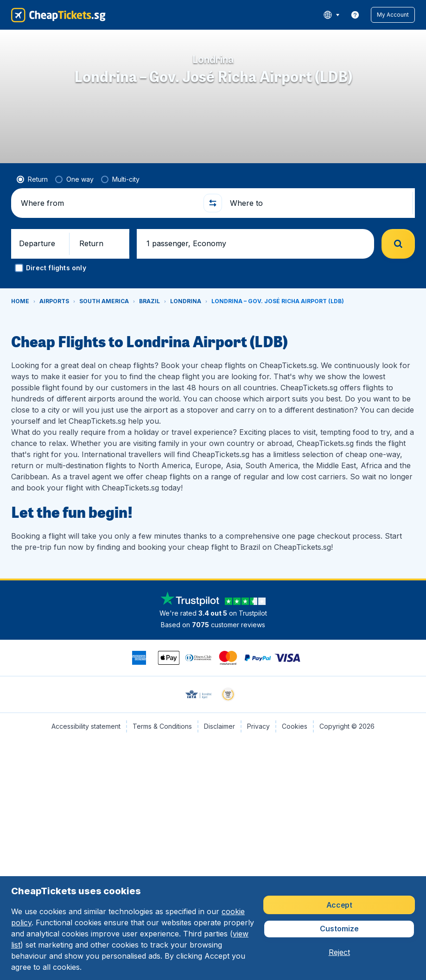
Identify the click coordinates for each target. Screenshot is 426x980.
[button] (393, 15)
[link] (355, 15)
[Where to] (317, 258)
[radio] (32, 234)
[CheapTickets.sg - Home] (58, 15)
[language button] (331, 15)
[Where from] (108, 258)
